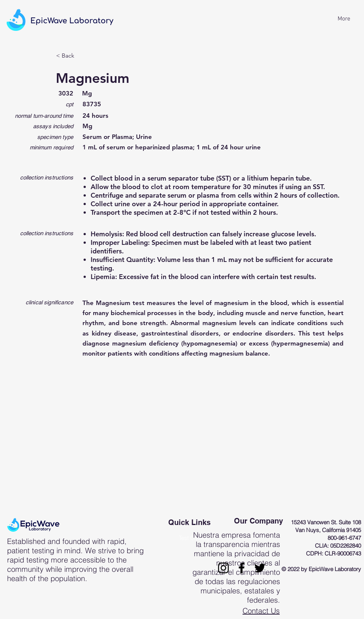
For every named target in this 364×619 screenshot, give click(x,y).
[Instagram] (223, 568)
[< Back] (81, 56)
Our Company (259, 521)
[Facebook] (242, 568)
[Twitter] (260, 568)
